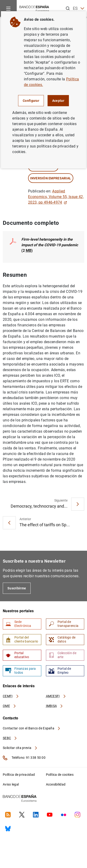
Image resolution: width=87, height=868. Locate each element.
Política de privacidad (19, 775)
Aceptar (58, 101)
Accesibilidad (56, 784)
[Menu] (8, 8)
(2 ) (50, 245)
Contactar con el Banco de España (32, 728)
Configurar (31, 101)
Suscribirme (17, 588)
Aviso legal (11, 784)
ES (79, 9)
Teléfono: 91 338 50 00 (24, 758)
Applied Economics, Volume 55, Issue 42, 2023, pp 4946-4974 (56, 197)
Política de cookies (60, 775)
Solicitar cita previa (20, 748)
